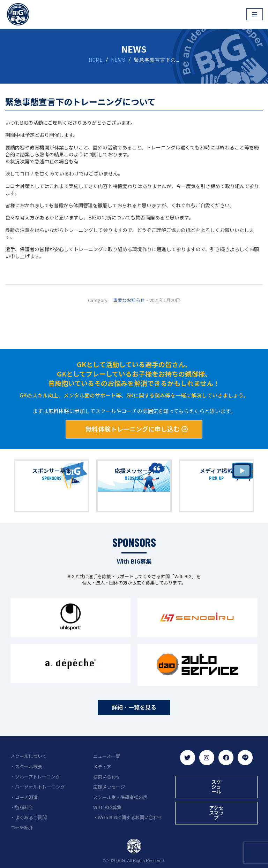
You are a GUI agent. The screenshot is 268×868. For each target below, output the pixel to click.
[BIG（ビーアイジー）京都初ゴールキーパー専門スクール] (18, 14)
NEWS (118, 60)
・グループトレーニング (35, 776)
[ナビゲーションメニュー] (255, 14)
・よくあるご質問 (29, 817)
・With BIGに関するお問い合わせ (128, 817)
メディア (102, 766)
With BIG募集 (107, 807)
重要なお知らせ (129, 300)
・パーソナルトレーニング (38, 786)
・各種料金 (22, 807)
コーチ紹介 (22, 827)
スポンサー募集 (52, 471)
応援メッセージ (134, 471)
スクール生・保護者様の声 (120, 796)
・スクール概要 (26, 766)
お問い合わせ (107, 776)
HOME (96, 60)
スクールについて (29, 756)
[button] (134, 429)
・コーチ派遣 (24, 796)
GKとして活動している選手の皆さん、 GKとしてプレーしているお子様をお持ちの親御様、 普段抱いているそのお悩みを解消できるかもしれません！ (134, 374)
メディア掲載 (216, 471)
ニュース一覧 (107, 756)
